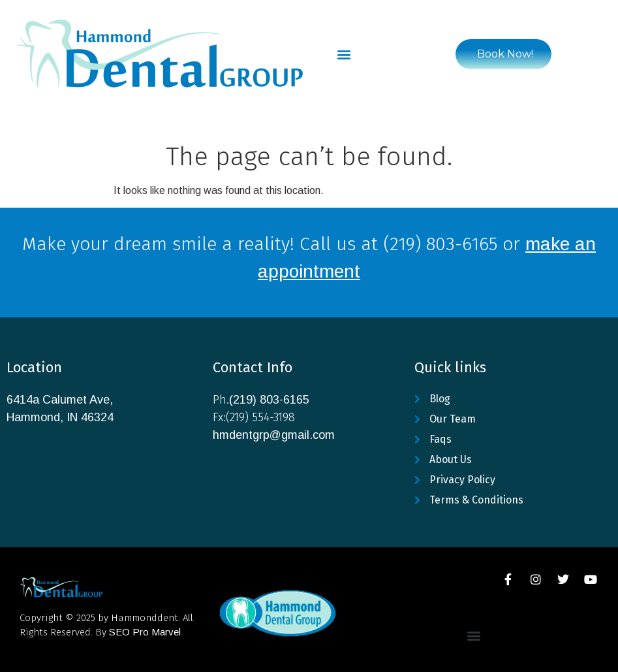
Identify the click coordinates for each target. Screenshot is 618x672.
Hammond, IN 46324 (60, 417)
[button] (344, 54)
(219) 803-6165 (269, 400)
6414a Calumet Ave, (60, 400)
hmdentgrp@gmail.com (274, 435)
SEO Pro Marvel (145, 632)
